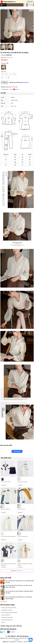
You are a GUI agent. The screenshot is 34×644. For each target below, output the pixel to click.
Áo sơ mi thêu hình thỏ (6, 482)
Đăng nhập (30, 2)
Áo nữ (8, 8)
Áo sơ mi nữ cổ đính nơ (23, 482)
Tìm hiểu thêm (14, 87)
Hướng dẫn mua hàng (7, 610)
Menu (4, 5)
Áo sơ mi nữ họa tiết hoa (23, 536)
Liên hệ (3, 622)
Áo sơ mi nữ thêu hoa (5, 509)
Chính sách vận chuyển (7, 617)
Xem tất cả (4, 602)
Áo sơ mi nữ (14, 8)
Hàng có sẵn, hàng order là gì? (9, 608)
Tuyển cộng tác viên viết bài (11, 626)
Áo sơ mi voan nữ (21, 509)
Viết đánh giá (17, 451)
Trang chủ (3, 8)
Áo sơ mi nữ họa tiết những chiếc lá (8, 536)
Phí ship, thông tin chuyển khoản (9, 613)
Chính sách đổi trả (6, 615)
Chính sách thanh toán (7, 620)
